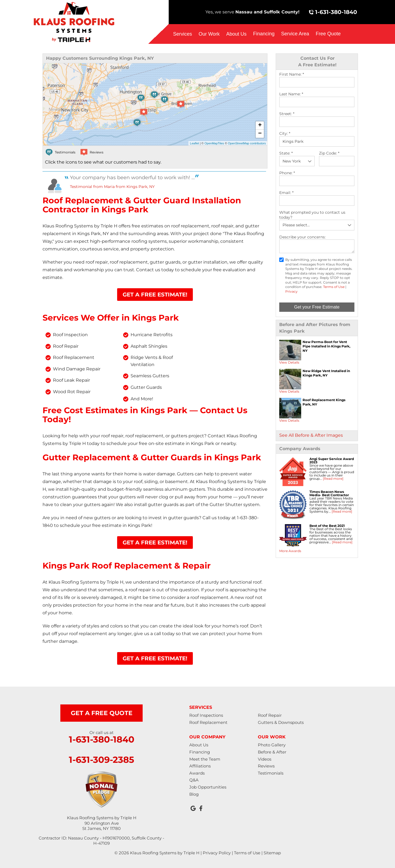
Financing (264, 34)
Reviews (266, 766)
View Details (289, 362)
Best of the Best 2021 (327, 526)
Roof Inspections (206, 715)
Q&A (194, 780)
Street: (287, 114)
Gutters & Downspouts (281, 722)
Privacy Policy (217, 853)
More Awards (290, 551)
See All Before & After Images (311, 435)
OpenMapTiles (214, 143)
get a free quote (102, 713)
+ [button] (260, 125)
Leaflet (194, 143)
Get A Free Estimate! (155, 295)
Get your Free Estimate (317, 307)
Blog (194, 794)
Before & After (272, 752)
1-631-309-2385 (101, 760)
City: (285, 134)
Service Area (295, 34)
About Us (236, 34)
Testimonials (271, 773)
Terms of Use (334, 287)
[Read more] (333, 479)
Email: (286, 193)
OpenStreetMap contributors (247, 143)
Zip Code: (329, 153)
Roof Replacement (208, 722)
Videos (265, 759)
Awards (197, 773)
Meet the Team (205, 759)
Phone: (287, 173)
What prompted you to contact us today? (312, 215)
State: (286, 153)
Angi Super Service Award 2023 (332, 460)
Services (183, 34)
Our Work (209, 34)
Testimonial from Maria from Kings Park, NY (112, 187)
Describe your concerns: (302, 237)
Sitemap (272, 853)
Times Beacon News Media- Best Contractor (329, 493)
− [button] (260, 134)
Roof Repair (270, 715)
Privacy (291, 291)
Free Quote (328, 34)
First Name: (292, 74)
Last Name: (291, 94)
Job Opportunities (208, 787)
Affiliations (200, 766)
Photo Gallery (272, 745)
